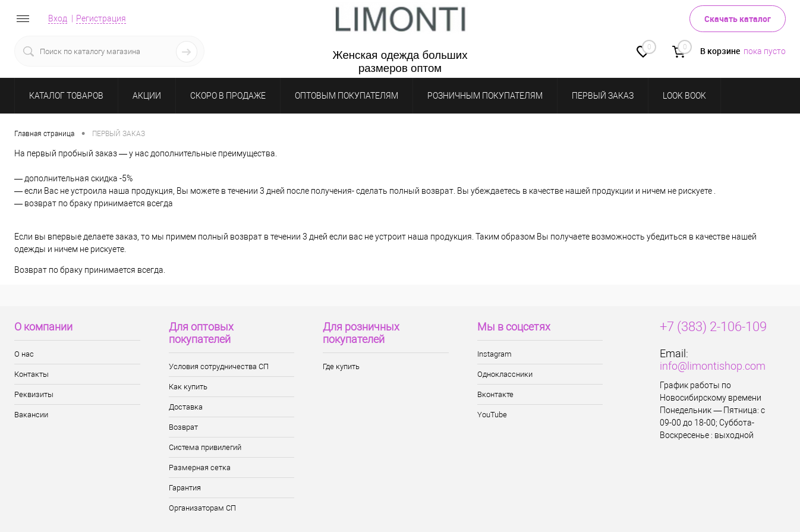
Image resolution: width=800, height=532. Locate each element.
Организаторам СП (202, 508)
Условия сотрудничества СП (219, 366)
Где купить (341, 366)
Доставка (186, 407)
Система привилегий (205, 447)
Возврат (183, 427)
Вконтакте (495, 394)
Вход (58, 18)
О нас (24, 354)
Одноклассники (505, 374)
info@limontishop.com (713, 366)
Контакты (32, 374)
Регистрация (101, 18)
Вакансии (31, 415)
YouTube (492, 415)
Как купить (188, 387)
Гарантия (185, 488)
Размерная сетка (200, 468)
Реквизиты (34, 394)
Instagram (495, 354)
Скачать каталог (738, 19)
